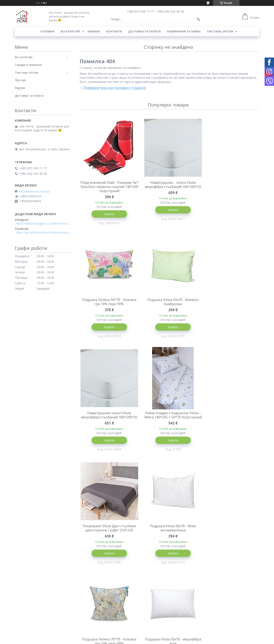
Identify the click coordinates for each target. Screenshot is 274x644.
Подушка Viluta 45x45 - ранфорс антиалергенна (168, 533)
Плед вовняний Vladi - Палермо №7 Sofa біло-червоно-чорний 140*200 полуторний (108, 187)
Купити (108, 214)
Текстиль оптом (220, 31)
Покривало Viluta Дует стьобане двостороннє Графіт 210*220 (108, 420)
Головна (47, 31)
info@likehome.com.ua (34, 192)
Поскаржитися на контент (163, 640)
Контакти (114, 31)
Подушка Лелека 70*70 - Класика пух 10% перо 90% (229, 420)
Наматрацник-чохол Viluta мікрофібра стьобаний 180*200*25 (168, 304)
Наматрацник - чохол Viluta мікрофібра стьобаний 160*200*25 (168, 187)
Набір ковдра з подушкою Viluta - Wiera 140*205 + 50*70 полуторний (229, 304)
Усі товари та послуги (167, 585)
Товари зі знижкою (28, 65)
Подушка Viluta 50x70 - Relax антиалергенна (168, 420)
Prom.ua (158, 636)
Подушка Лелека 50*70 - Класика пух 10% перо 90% (229, 185)
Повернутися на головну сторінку (115, 88)
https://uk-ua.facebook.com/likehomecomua (44, 233)
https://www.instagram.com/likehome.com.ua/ (44, 224)
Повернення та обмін (184, 31)
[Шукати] (198, 19)
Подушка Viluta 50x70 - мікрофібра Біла (108, 533)
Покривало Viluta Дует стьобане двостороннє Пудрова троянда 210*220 (229, 535)
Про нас (20, 80)
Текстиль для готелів (154, 619)
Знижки (93, 31)
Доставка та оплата (144, 31)
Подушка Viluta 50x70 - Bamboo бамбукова (108, 302)
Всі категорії (70, 31)
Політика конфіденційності (198, 640)
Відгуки (20, 88)
